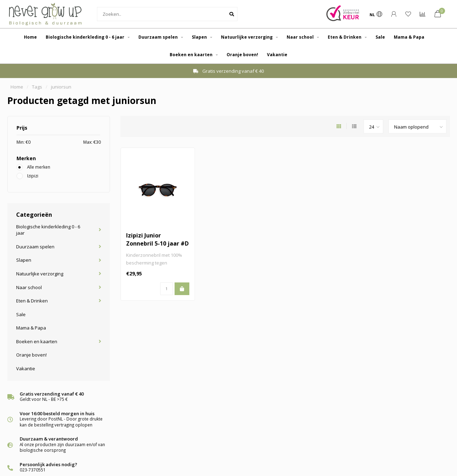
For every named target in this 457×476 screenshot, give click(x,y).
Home (30, 37)
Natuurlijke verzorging (247, 37)
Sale (380, 37)
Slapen (199, 37)
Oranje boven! (242, 55)
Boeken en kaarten (191, 55)
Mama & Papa (409, 37)
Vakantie (277, 55)
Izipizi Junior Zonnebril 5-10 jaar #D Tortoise (157, 243)
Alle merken (39, 167)
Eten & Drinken (345, 37)
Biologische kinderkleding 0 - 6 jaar (85, 37)
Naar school (300, 37)
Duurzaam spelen (158, 37)
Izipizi (33, 176)
